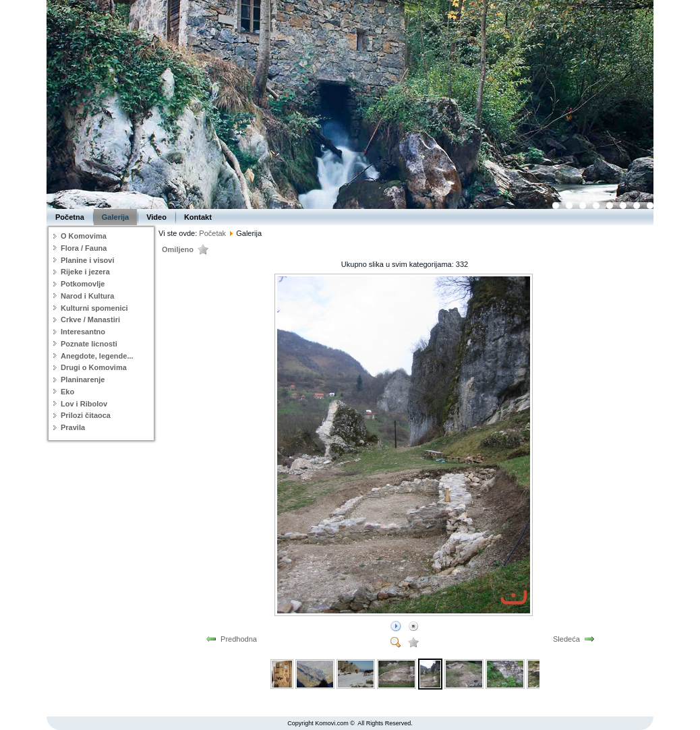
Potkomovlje (83, 284)
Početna (70, 217)
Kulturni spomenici (94, 308)
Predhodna (239, 639)
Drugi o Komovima (94, 367)
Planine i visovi (87, 260)
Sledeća (566, 639)
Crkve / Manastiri (90, 320)
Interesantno (83, 332)
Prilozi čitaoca (86, 415)
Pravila (73, 427)
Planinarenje (83, 379)
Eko (67, 392)
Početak (212, 233)
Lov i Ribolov (84, 404)
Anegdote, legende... (97, 356)
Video (156, 217)
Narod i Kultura (87, 296)
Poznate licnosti (89, 344)
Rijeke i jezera (85, 272)
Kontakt (198, 217)
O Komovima (84, 236)
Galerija (115, 217)
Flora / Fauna (84, 248)
